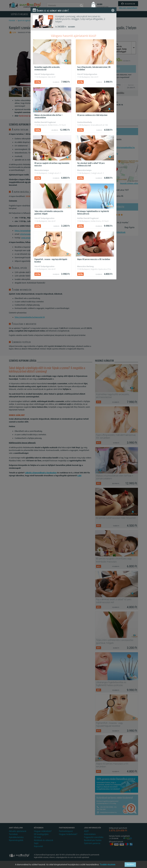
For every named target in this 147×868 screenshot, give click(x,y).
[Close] (113, 10)
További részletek (108, 865)
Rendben (130, 864)
